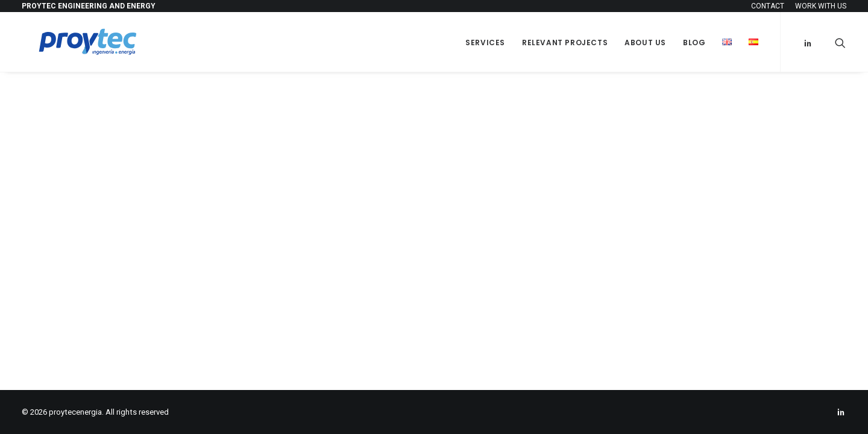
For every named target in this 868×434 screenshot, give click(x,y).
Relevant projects (565, 42)
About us (645, 42)
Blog (694, 42)
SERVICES (485, 42)
